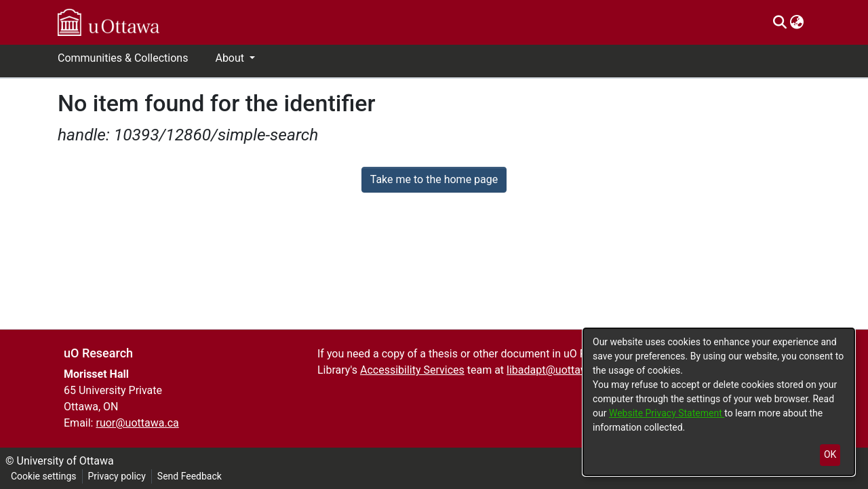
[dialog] (719, 402)
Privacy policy (117, 476)
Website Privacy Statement (667, 413)
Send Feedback (190, 476)
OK (830, 454)
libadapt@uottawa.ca (558, 370)
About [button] (231, 58)
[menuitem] (796, 22)
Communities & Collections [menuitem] (123, 58)
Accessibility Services (412, 370)
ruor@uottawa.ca (137, 423)
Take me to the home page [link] (434, 179)
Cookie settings (44, 476)
